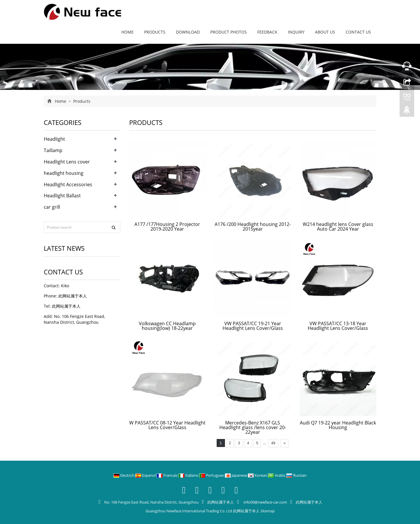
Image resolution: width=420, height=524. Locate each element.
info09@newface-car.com (265, 502)
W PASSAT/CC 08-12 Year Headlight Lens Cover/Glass (167, 425)
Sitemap (268, 511)
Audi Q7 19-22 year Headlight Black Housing (338, 425)
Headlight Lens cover (67, 162)
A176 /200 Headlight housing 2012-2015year (253, 227)
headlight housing (64, 173)
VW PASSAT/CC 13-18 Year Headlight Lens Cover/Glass (338, 326)
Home (127, 32)
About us (325, 32)
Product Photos (229, 32)
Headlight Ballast (62, 196)
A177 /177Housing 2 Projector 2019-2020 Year (167, 227)
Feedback (267, 32)
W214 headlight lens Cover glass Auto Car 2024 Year (338, 227)
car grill (52, 207)
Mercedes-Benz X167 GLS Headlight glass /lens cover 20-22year (253, 427)
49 (273, 443)
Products (155, 32)
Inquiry (296, 32)
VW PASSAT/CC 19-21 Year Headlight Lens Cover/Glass (253, 326)
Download (188, 32)
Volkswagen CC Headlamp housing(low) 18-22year (167, 326)
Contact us (358, 32)
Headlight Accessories (68, 184)
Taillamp (53, 150)
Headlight (54, 139)
